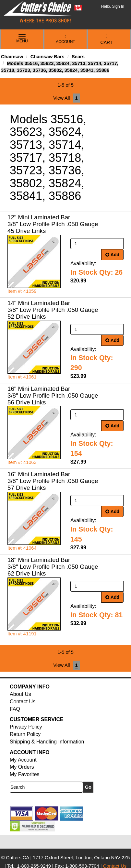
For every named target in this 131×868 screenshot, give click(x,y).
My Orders (22, 767)
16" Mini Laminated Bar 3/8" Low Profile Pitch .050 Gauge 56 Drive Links (53, 396)
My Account (23, 760)
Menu (22, 39)
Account (65, 39)
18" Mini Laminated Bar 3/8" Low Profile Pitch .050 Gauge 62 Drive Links (53, 567)
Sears (78, 57)
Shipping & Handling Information (47, 742)
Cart (107, 40)
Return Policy (25, 734)
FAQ (15, 709)
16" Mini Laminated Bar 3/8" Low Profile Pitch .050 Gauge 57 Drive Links (53, 481)
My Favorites (25, 774)
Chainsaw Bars (48, 57)
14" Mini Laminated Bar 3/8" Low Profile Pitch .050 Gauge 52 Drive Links (53, 310)
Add (112, 255)
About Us (20, 694)
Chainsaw (12, 57)
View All (61, 98)
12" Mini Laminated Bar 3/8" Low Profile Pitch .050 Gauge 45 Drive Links (53, 224)
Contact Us (23, 702)
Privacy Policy (26, 727)
